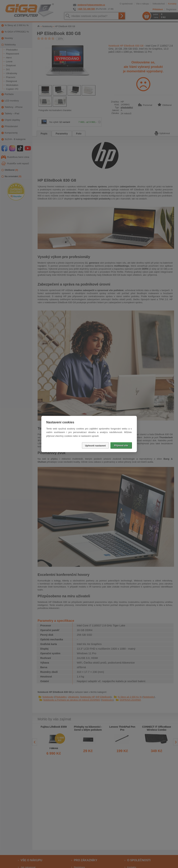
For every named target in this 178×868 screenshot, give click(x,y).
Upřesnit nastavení (95, 446)
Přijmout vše (121, 445)
